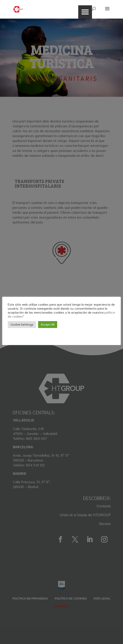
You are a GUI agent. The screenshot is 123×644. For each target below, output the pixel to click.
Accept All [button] (48, 325)
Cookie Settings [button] (22, 325)
